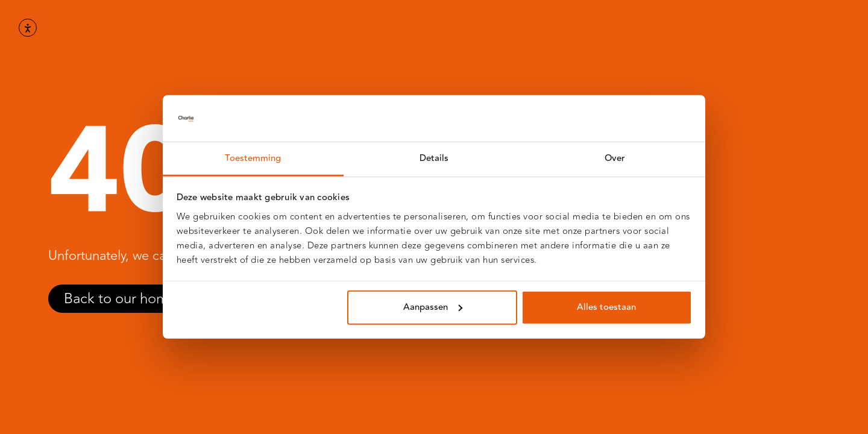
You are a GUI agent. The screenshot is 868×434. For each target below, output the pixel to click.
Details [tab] (434, 158)
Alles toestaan (606, 307)
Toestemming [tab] (253, 158)
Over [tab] (615, 158)
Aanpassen (433, 307)
